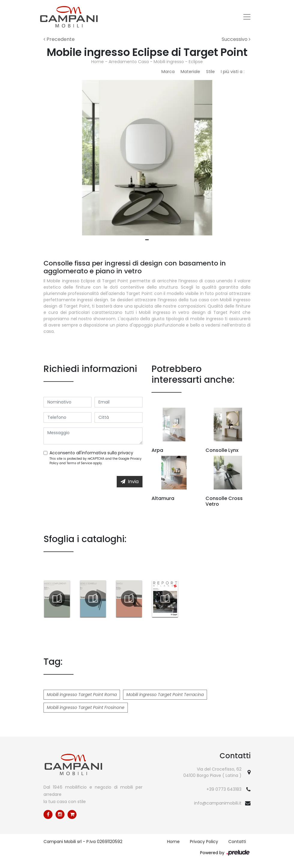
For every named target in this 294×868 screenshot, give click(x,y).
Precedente (59, 39)
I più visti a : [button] (233, 72)
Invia (130, 482)
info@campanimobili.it (218, 803)
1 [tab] (147, 240)
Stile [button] (210, 72)
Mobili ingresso (169, 62)
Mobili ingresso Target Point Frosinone (86, 707)
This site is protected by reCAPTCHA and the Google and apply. (96, 461)
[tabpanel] (147, 158)
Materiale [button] (190, 72)
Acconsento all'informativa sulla (91, 453)
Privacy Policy (204, 842)
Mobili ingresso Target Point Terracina (165, 695)
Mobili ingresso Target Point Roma (82, 695)
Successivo (236, 39)
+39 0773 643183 (224, 789)
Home (97, 62)
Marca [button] (168, 72)
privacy (126, 453)
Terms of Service (79, 463)
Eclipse (196, 62)
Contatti (237, 842)
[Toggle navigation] (247, 17)
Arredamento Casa (129, 62)
